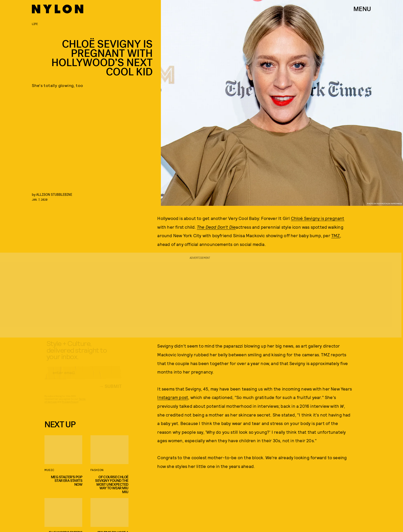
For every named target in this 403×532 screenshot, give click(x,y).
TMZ (336, 235)
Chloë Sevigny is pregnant (318, 218)
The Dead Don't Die (216, 227)
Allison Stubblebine (54, 194)
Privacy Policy (70, 406)
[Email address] (83, 377)
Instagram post (173, 397)
